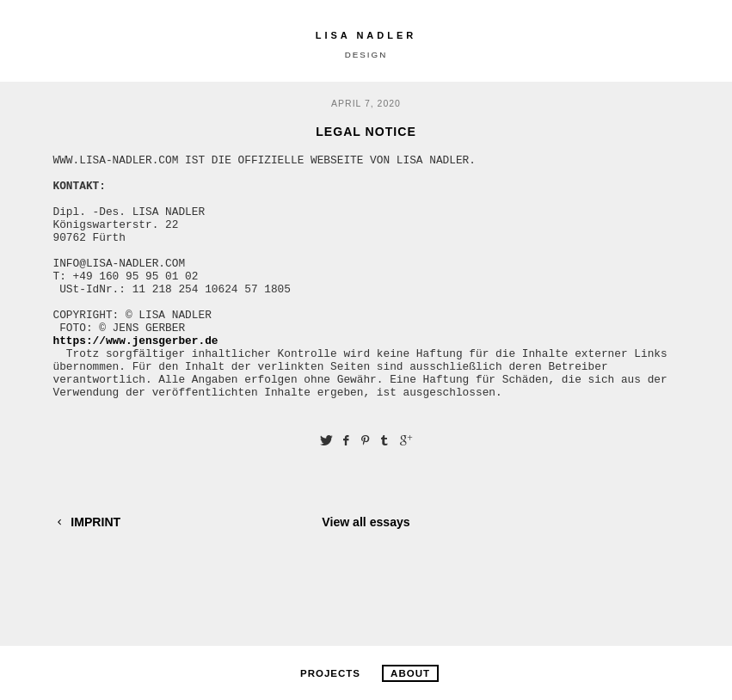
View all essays (366, 571)
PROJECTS (330, 673)
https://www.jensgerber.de (136, 378)
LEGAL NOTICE (366, 132)
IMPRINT (87, 571)
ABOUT (410, 673)
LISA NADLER (366, 35)
